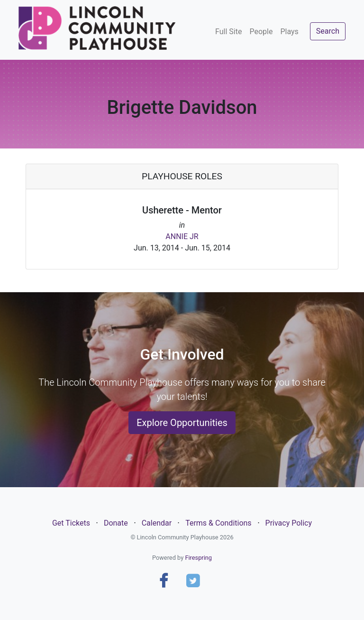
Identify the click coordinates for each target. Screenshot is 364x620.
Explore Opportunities (182, 423)
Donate (116, 523)
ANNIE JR (182, 236)
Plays (289, 32)
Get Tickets (71, 523)
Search (328, 31)
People (261, 32)
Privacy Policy (289, 523)
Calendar (157, 523)
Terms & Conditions (218, 523)
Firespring (198, 558)
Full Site (228, 32)
